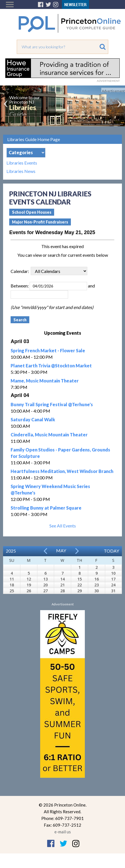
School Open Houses (32, 212)
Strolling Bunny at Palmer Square (46, 508)
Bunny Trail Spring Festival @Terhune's (52, 404)
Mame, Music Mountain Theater (45, 381)
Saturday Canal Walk (33, 419)
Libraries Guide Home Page (34, 139)
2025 (11, 551)
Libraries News (21, 171)
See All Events (63, 526)
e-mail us (63, 832)
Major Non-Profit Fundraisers (40, 222)
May (61, 550)
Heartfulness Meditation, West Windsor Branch (62, 471)
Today (111, 551)
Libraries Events (22, 163)
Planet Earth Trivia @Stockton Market (51, 366)
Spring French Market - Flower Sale (48, 350)
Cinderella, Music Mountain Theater (49, 435)
